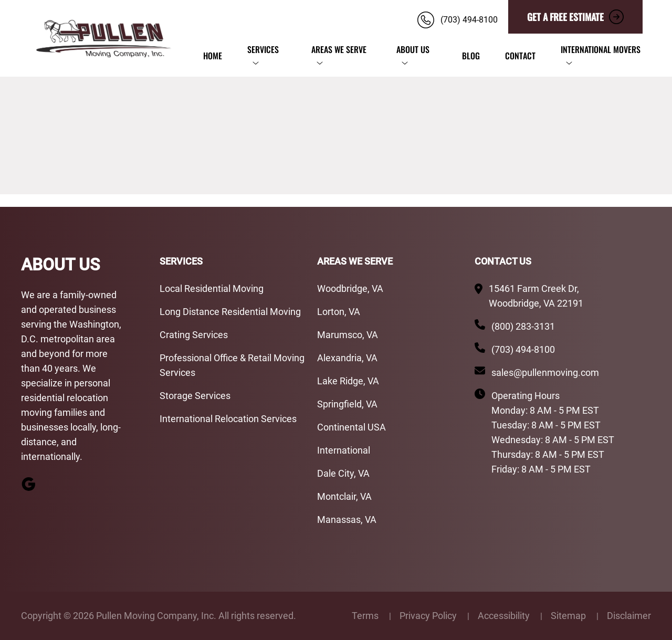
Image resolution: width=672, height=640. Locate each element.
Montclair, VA (344, 496)
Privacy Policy (429, 616)
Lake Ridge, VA (348, 381)
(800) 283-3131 (523, 326)
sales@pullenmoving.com (545, 373)
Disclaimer (629, 616)
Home (213, 56)
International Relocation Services (228, 419)
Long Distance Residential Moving (230, 312)
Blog (471, 56)
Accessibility (505, 616)
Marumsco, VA (348, 335)
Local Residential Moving (212, 288)
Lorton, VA (339, 312)
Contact (520, 56)
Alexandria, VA (347, 358)
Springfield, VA (348, 404)
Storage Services (195, 396)
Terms (366, 616)
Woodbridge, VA (350, 288)
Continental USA (351, 427)
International (344, 450)
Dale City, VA (343, 473)
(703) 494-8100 (523, 349)
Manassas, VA (347, 520)
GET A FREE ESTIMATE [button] (575, 17)
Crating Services (194, 335)
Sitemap (569, 616)
